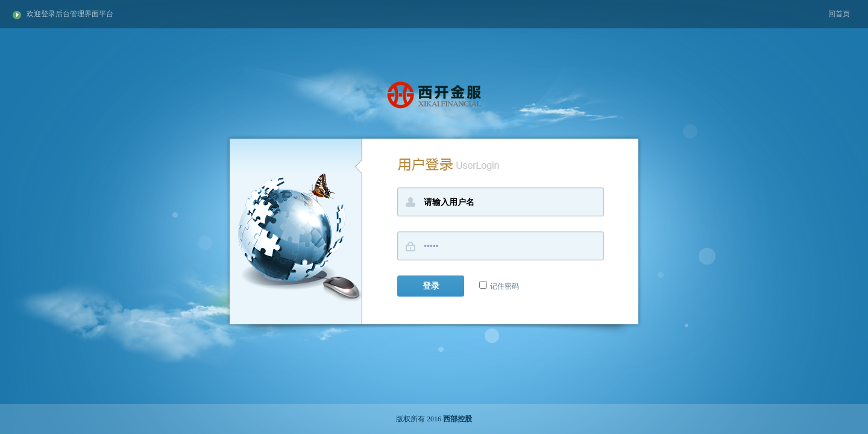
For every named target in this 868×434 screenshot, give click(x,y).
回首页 (839, 14)
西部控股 (458, 419)
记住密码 (499, 286)
